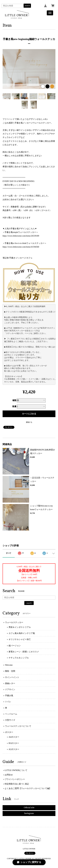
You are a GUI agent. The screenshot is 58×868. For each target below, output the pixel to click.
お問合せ (9, 775)
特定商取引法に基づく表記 (17, 784)
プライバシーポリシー (15, 779)
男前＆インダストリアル (20, 627)
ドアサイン (10, 689)
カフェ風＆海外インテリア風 (22, 633)
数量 (14, 406)
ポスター (9, 732)
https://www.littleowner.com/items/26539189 (21, 236)
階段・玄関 (10, 671)
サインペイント (12, 677)
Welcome (9, 665)
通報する (29, 422)
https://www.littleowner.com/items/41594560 (21, 247)
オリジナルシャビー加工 (20, 639)
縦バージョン (15, 646)
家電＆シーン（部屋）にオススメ (24, 652)
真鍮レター (10, 683)
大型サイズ (10, 720)
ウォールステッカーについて (18, 726)
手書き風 (9, 696)
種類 (14, 400)
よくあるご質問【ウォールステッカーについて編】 (28, 788)
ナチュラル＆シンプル (19, 658)
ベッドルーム (11, 714)
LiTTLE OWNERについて (16, 770)
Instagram (29, 813)
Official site (29, 808)
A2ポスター (14, 749)
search (27, 6)
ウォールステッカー (14, 622)
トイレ (8, 702)
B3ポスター (14, 743)
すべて (9, 553)
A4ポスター (14, 737)
